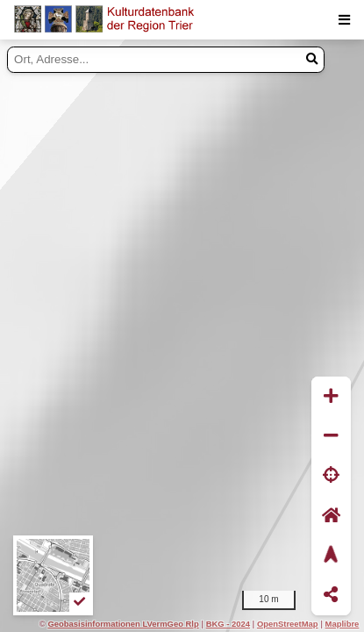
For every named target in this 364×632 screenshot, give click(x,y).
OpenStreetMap (288, 624)
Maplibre (343, 624)
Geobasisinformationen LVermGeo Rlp (123, 624)
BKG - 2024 (228, 624)
